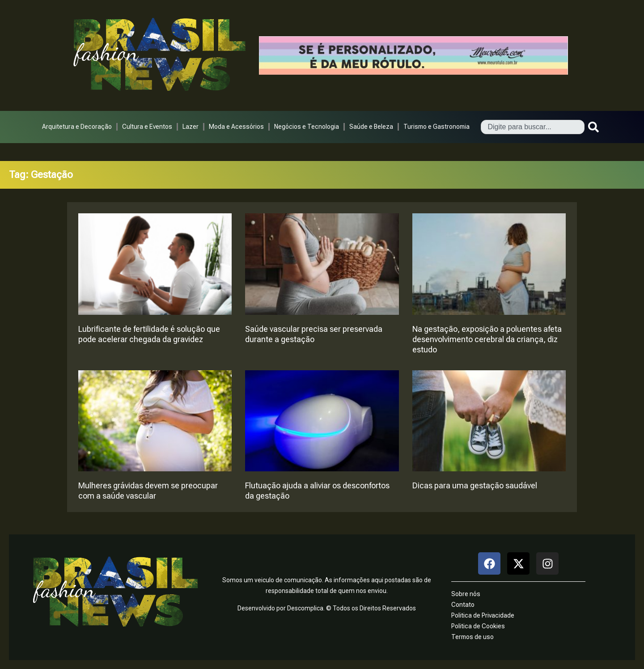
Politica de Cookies (478, 626)
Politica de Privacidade (483, 615)
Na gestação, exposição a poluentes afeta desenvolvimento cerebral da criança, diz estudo (487, 339)
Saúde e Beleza (371, 127)
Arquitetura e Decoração (77, 127)
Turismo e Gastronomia (436, 127)
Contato (463, 605)
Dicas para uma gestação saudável (475, 485)
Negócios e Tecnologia (307, 127)
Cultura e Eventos (147, 127)
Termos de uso (472, 637)
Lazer (191, 127)
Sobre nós (466, 594)
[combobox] (533, 127)
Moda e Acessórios (236, 127)
